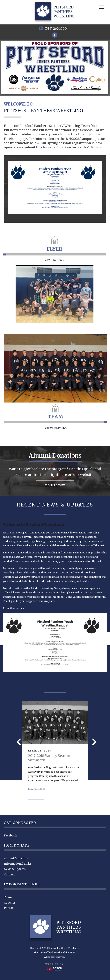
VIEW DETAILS (56, 427)
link (82, 134)
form (47, 147)
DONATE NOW (55, 485)
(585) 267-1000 (56, 29)
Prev (18, 742)
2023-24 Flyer (55, 260)
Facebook (11, 835)
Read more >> (37, 788)
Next (93, 742)
